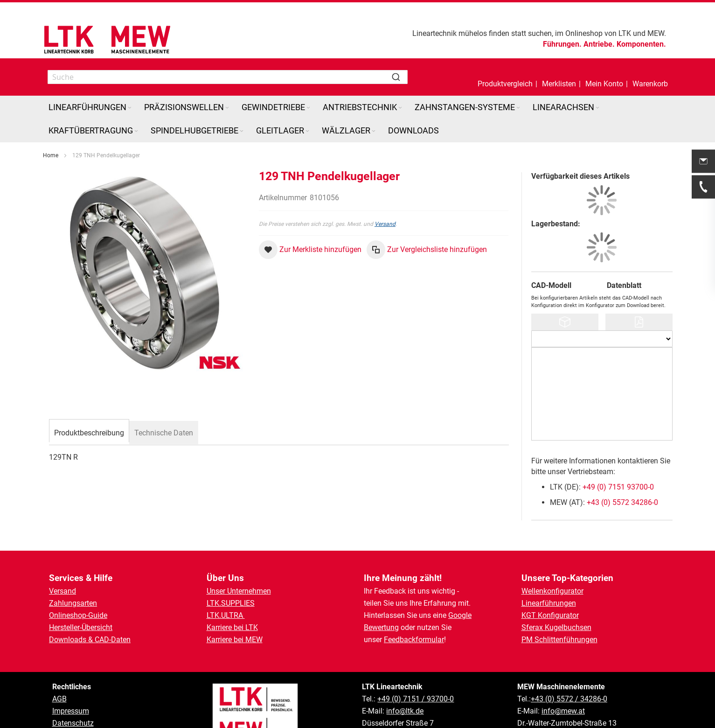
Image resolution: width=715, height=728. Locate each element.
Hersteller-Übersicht (81, 627)
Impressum (71, 711)
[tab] (89, 432)
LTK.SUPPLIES (231, 603)
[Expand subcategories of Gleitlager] (307, 131)
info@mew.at (563, 711)
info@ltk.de (405, 711)
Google (460, 615)
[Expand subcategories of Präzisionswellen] (227, 108)
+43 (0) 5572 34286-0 (622, 502)
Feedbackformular (414, 640)
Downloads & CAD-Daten (90, 640)
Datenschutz (73, 723)
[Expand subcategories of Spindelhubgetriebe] (242, 131)
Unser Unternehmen (239, 591)
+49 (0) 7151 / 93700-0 (416, 699)
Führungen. (562, 44)
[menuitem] (91, 107)
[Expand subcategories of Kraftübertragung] (136, 131)
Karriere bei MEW (235, 640)
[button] (604, 77)
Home (51, 155)
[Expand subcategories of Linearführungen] (130, 108)
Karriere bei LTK (232, 627)
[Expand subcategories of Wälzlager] (374, 131)
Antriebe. (599, 44)
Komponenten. (641, 44)
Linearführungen (549, 603)
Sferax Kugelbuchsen (556, 627)
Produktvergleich (505, 84)
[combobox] (228, 77)
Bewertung (381, 627)
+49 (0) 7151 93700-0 (618, 487)
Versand (385, 224)
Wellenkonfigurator (552, 591)
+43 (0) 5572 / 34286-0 (569, 699)
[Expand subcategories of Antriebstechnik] (400, 108)
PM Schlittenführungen (559, 640)
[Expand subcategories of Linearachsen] (597, 108)
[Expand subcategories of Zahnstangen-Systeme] (518, 108)
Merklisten (559, 84)
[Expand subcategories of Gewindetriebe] (308, 108)
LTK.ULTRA (226, 615)
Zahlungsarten (73, 603)
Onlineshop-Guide (78, 615)
